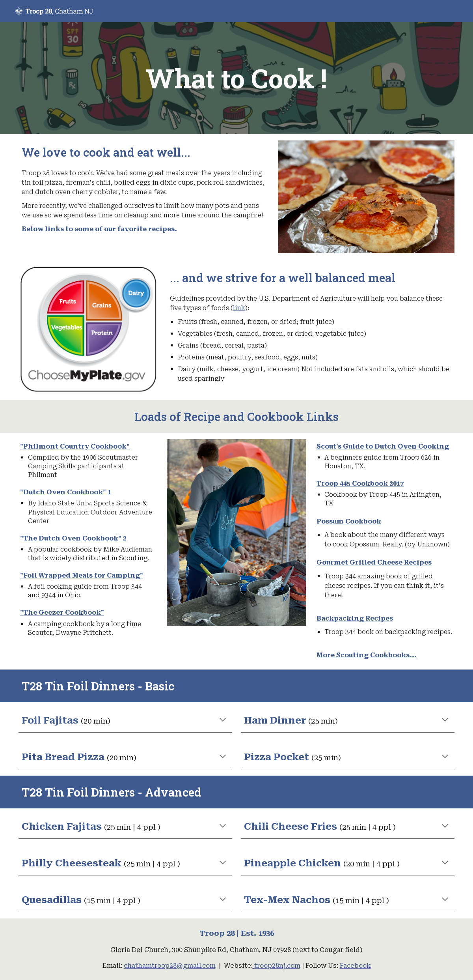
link (239, 308)
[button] (223, 720)
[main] (237, 78)
